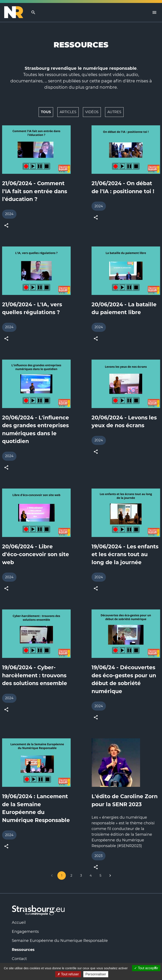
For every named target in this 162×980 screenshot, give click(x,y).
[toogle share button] (6, 225)
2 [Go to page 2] (71, 876)
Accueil (19, 922)
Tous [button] (46, 112)
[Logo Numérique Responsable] (15, 12)
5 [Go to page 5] (100, 876)
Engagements (25, 932)
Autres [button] (114, 112)
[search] (33, 13)
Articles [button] (68, 112)
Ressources (23, 950)
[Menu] (154, 12)
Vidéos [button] (92, 112)
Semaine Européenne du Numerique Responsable (60, 941)
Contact (19, 959)
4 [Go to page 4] (91, 876)
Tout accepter (146, 968)
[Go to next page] (110, 876)
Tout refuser (68, 974)
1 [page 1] (62, 876)
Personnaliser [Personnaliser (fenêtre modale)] (96, 974)
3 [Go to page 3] (81, 876)
